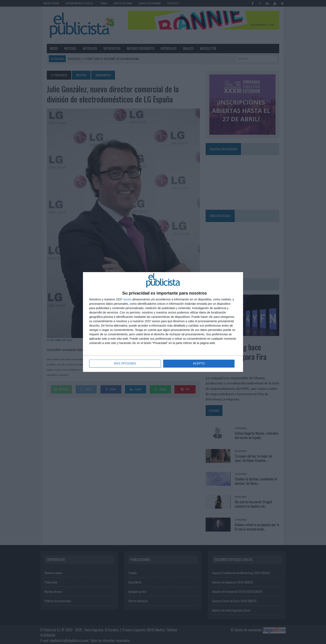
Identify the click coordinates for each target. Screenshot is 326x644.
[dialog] (163, 322)
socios (127, 299)
